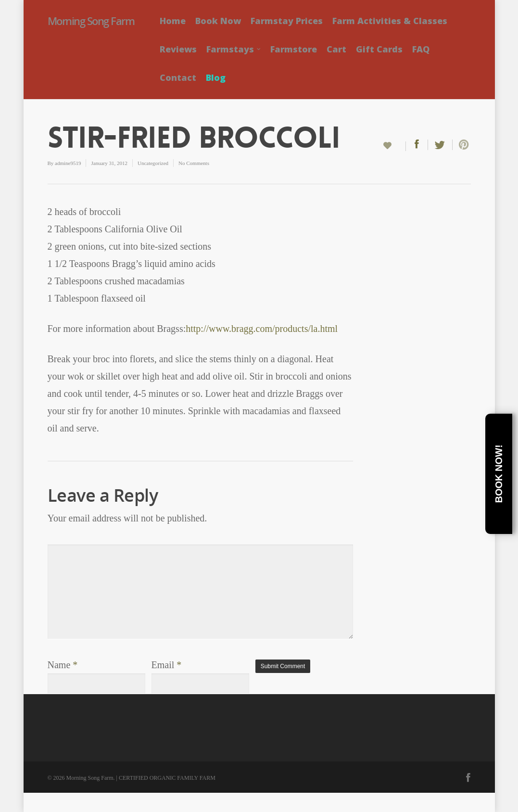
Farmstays (234, 49)
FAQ (421, 49)
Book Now (218, 21)
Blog (216, 77)
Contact (178, 77)
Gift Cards (379, 49)
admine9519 (68, 163)
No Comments (194, 163)
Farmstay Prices (287, 21)
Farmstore (294, 49)
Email (167, 665)
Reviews (178, 49)
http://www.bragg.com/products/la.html (262, 329)
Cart (336, 49)
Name (63, 665)
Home (173, 21)
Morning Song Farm (91, 21)
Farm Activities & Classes (390, 21)
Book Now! (499, 474)
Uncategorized (153, 163)
